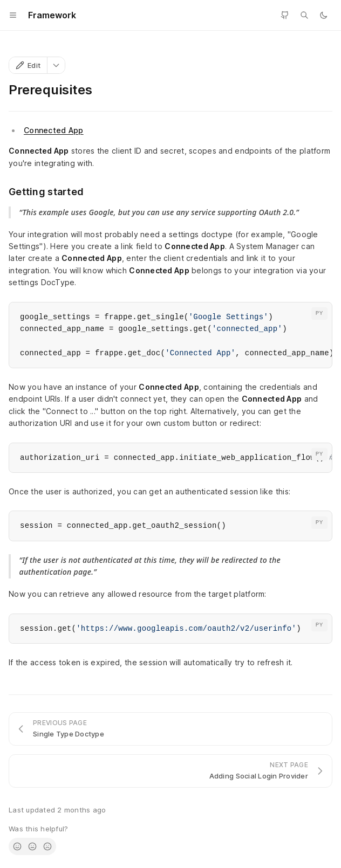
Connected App (54, 130)
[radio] (17, 846)
